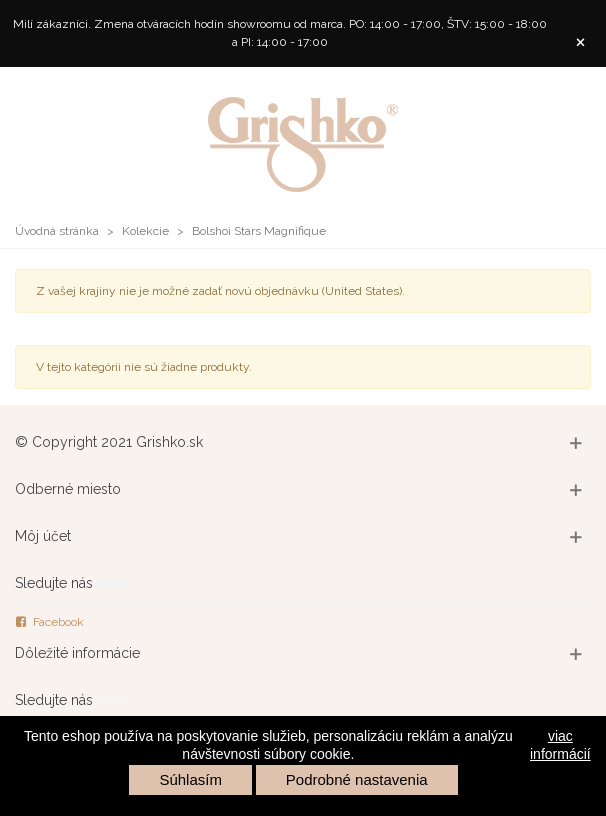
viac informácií (560, 745)
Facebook (49, 622)
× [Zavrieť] (580, 40)
